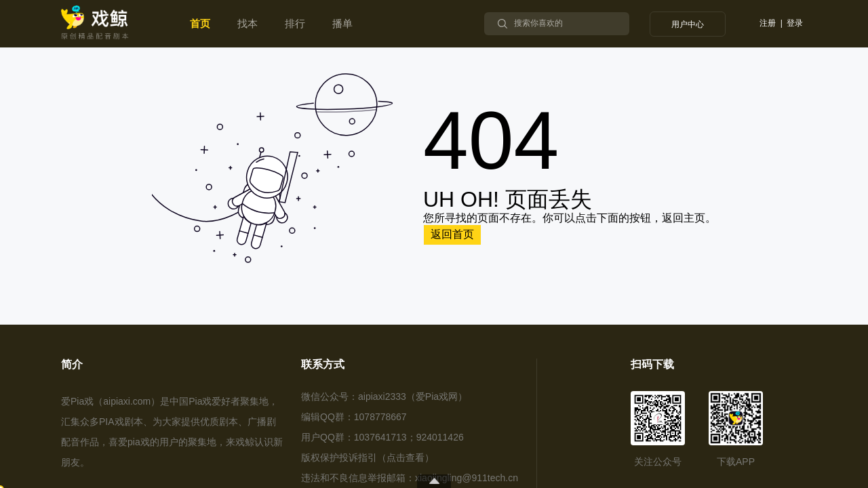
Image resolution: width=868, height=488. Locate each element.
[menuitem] (200, 24)
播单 (342, 23)
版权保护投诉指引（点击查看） (368, 457)
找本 (248, 23)
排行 (295, 23)
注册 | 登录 (781, 23)
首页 (200, 23)
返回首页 (452, 234)
